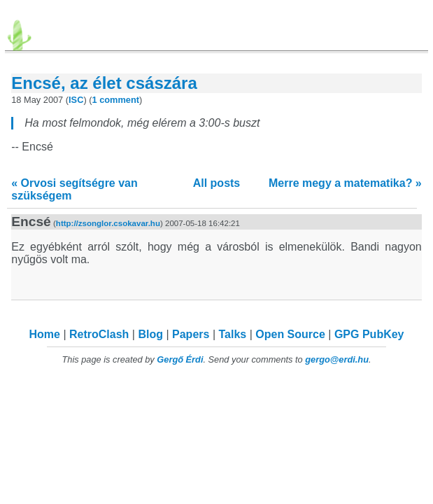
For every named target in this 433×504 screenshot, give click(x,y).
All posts (217, 183)
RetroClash (99, 334)
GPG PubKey (369, 334)
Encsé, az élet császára (104, 83)
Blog (150, 334)
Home (45, 334)
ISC (76, 100)
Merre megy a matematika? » (345, 183)
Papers (191, 334)
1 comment (116, 100)
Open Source (290, 334)
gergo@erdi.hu (337, 359)
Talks (232, 334)
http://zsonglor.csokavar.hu (108, 223)
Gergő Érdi (180, 359)
